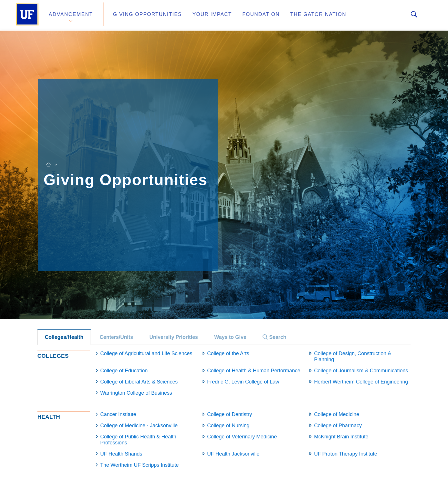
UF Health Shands (121, 454)
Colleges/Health (64, 337)
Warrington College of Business (136, 393)
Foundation (249, 15)
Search (274, 337)
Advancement (71, 15)
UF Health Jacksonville (233, 454)
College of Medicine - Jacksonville (139, 426)
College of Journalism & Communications (361, 371)
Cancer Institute (118, 414)
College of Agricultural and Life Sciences (146, 353)
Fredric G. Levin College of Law (243, 382)
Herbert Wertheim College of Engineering (361, 382)
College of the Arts (228, 353)
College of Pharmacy (338, 426)
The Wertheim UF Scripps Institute (140, 465)
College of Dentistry (230, 414)
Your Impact (203, 15)
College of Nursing (228, 426)
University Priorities (174, 337)
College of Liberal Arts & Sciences (139, 382)
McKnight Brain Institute (341, 437)
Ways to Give (230, 337)
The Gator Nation (302, 15)
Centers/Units (116, 337)
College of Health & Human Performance (254, 371)
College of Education (124, 371)
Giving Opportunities (143, 15)
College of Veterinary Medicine (242, 437)
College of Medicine (337, 414)
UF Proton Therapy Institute (346, 454)
